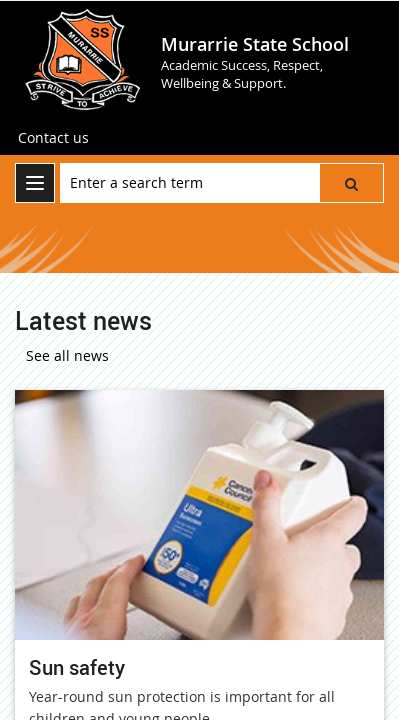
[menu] (35, 183)
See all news (67, 355)
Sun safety (77, 667)
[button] (351, 183)
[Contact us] (53, 138)
